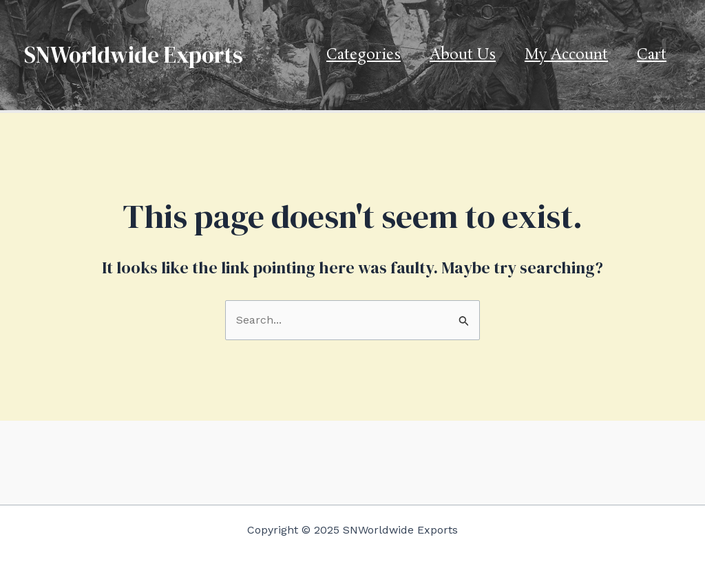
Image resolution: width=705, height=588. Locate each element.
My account (566, 55)
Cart (652, 55)
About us (463, 55)
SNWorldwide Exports (134, 55)
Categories (364, 55)
